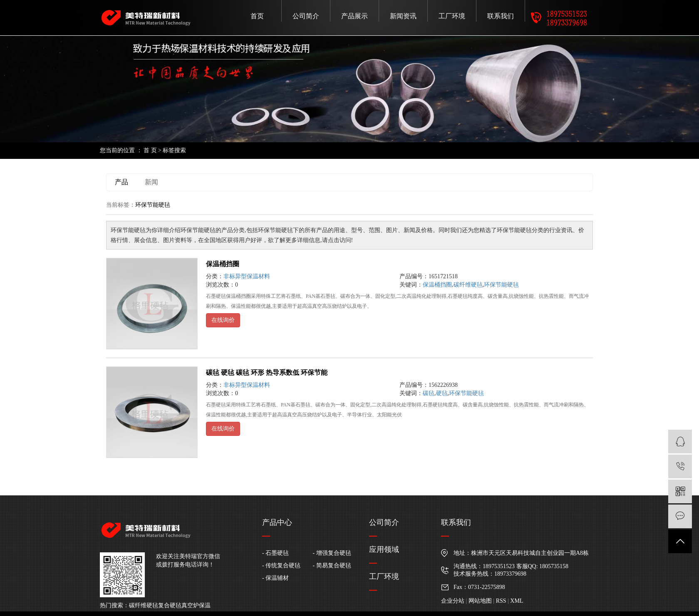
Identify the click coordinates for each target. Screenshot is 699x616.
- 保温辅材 (275, 578)
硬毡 (442, 393)
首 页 (150, 150)
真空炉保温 (196, 605)
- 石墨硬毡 (275, 553)
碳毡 (429, 393)
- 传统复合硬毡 (281, 565)
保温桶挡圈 (223, 264)
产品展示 (354, 16)
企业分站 (453, 601)
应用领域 (384, 549)
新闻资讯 (403, 16)
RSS (501, 601)
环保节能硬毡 (501, 285)
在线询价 (223, 320)
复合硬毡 (170, 605)
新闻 (151, 182)
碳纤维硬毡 (468, 285)
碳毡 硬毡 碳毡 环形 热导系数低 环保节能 (267, 372)
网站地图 (480, 601)
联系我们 (501, 16)
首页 (257, 16)
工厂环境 (452, 16)
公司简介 (306, 16)
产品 (121, 182)
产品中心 (277, 522)
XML (517, 601)
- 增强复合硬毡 (332, 553)
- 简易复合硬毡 (332, 565)
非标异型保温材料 (247, 276)
